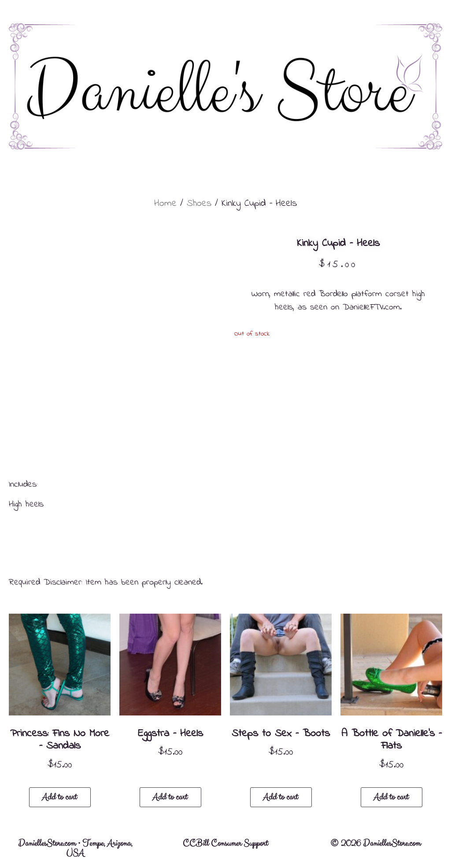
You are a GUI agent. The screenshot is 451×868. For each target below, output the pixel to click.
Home (165, 204)
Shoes (199, 204)
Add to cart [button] (59, 797)
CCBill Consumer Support (225, 844)
